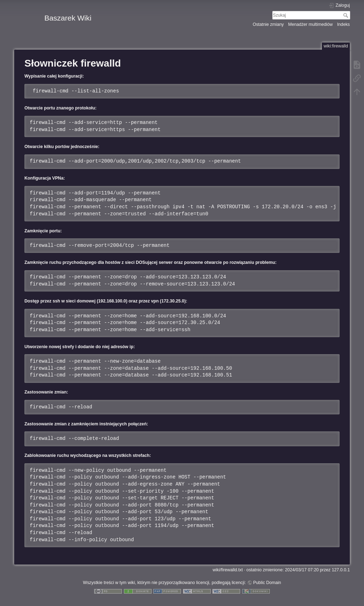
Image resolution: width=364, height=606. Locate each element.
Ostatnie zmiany (268, 24)
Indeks (343, 24)
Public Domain (267, 583)
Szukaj (346, 15)
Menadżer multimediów (311, 24)
